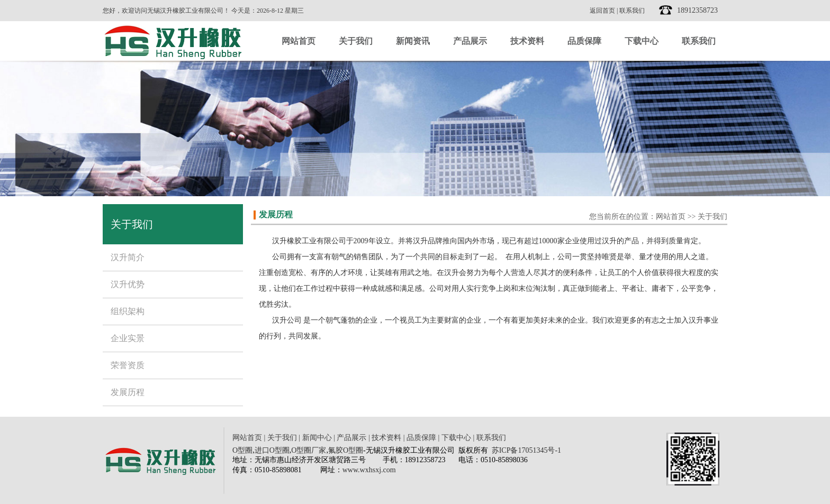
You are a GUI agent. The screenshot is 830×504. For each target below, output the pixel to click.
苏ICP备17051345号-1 (526, 450)
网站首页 (299, 41)
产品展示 (470, 41)
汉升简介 (128, 257)
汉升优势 (128, 284)
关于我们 (356, 41)
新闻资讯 (413, 41)
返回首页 (602, 11)
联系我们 (632, 11)
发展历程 (128, 392)
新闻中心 (317, 438)
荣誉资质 (128, 365)
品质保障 (584, 41)
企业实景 (128, 338)
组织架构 (128, 311)
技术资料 (527, 41)
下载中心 (642, 41)
